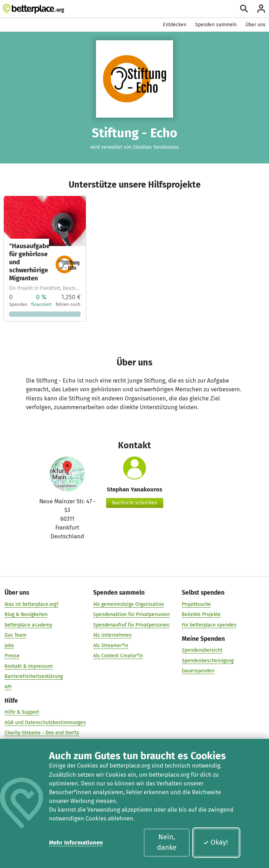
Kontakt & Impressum (29, 666)
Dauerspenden (198, 670)
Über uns (256, 25)
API (8, 687)
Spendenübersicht (202, 650)
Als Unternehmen (112, 635)
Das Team (15, 635)
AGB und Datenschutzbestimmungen (45, 722)
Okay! (216, 842)
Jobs (9, 645)
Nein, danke (167, 842)
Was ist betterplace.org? (32, 604)
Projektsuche (196, 604)
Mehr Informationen (76, 842)
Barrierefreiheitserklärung (34, 676)
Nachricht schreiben (135, 503)
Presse (12, 655)
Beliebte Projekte (201, 614)
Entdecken (175, 25)
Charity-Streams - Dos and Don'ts (42, 732)
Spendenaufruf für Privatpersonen (131, 625)
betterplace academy (28, 625)
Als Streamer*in (111, 645)
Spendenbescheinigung (208, 660)
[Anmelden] (261, 9)
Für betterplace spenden (209, 625)
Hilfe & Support (22, 712)
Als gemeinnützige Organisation (129, 604)
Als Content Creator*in (118, 655)
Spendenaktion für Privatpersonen (132, 614)
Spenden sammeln (216, 25)
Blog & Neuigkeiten (26, 614)
